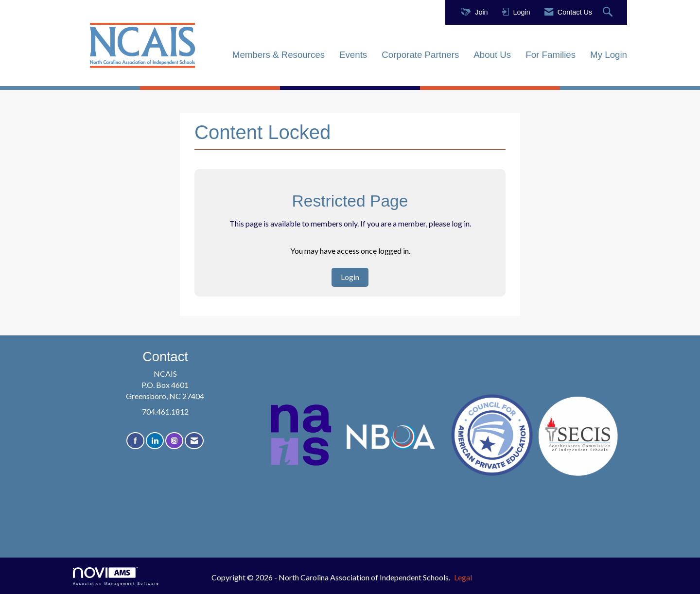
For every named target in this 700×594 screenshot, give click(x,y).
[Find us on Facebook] (135, 441)
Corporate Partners (420, 55)
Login (350, 277)
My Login (609, 55)
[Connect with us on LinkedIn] (155, 441)
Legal (463, 577)
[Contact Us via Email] (194, 441)
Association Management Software (116, 576)
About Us (492, 55)
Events (353, 55)
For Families (551, 55)
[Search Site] (609, 12)
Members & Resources (279, 55)
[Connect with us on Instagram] (174, 441)
